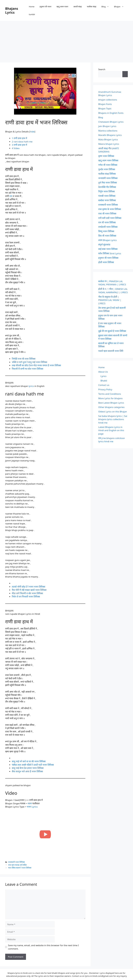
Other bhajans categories (111, 407)
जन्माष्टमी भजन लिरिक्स (108, 178)
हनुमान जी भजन (45, 7)
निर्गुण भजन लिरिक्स (107, 191)
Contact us (104, 385)
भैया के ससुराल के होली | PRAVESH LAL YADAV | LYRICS (110, 300)
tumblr (32, 14)
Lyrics (103, 376)
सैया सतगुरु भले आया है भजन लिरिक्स (27, 771)
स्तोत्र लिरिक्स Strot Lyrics (110, 253)
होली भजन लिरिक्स (106, 262)
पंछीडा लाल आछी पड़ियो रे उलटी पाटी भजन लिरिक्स (33, 765)
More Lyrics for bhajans (110, 398)
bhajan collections (108, 100)
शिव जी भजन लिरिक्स (107, 236)
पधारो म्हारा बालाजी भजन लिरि (111, 351)
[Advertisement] (66, 40)
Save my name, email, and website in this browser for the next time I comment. (43, 947)
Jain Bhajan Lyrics (107, 126)
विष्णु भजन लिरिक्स (106, 231)
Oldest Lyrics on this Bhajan (113, 412)
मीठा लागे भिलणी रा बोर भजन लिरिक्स (27, 593)
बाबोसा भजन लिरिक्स (107, 200)
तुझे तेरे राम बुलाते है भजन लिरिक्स (112, 331)
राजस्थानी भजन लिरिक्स (16, 862)
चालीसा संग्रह (92, 7)
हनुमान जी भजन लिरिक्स (108, 258)
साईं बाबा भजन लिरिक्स (108, 249)
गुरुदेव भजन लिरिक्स (107, 169)
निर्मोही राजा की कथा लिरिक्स (24, 359)
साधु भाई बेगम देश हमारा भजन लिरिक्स (28, 768)
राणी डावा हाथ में (19, 138)
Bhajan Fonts (105, 104)
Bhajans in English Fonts (111, 113)
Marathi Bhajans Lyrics (110, 135)
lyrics (31, 386)
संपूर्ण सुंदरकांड (104, 245)
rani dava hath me (22, 142)
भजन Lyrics (32, 807)
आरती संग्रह (78, 7)
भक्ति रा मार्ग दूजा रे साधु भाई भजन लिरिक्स (29, 362)
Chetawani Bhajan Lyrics (111, 122)
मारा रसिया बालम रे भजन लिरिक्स (20, 868)
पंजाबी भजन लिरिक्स (107, 196)
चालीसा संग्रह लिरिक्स (107, 174)
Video (16, 148)
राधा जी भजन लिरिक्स (107, 214)
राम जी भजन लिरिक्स (107, 222)
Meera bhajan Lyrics (109, 144)
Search (102, 69)
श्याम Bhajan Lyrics (107, 240)
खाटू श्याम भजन (62, 7)
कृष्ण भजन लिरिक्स (106, 156)
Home (32, 7)
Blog (106, 7)
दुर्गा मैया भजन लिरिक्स (108, 183)
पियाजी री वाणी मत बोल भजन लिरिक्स (27, 369)
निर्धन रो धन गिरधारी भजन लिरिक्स (26, 597)
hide (32, 132)
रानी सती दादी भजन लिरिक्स (110, 218)
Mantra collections (108, 131)
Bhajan (120, 7)
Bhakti (104, 381)
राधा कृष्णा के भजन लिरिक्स (110, 209)
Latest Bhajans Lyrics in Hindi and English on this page (111, 430)
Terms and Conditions (110, 394)
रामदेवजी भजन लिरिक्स (108, 227)
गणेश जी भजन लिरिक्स (108, 165)
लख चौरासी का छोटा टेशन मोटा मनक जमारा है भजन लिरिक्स (36, 365)
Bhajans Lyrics (12, 10)
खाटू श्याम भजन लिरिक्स (108, 160)
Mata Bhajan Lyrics (108, 139)
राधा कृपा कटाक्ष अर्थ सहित (17, 865)
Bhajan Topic (105, 109)
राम (11, 196)
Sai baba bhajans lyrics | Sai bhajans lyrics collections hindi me (113, 419)
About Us (103, 372)
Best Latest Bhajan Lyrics (111, 403)
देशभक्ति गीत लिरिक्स (107, 187)
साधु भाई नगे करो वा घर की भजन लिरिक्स (29, 761)
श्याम (30, 803)
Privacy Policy (105, 389)
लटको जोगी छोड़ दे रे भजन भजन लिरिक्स (29, 587)
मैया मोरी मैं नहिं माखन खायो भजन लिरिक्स (29, 590)
